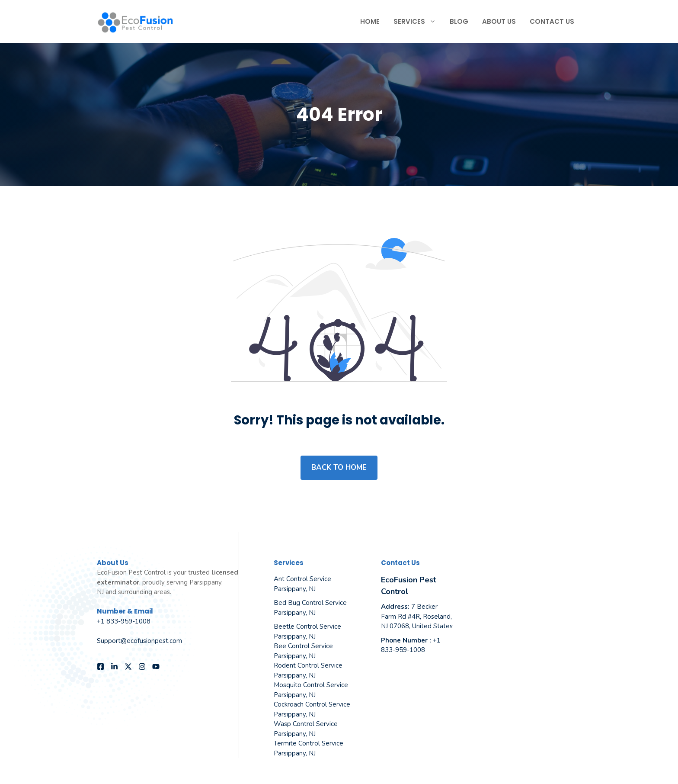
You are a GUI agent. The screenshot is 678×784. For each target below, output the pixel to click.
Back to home (339, 468)
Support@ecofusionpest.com (139, 641)
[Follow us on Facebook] (101, 667)
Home (370, 21)
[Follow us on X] (128, 667)
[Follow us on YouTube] (156, 667)
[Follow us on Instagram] (142, 667)
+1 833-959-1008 (124, 621)
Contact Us (552, 21)
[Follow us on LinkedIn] (114, 667)
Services (418, 22)
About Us (499, 21)
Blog (459, 21)
